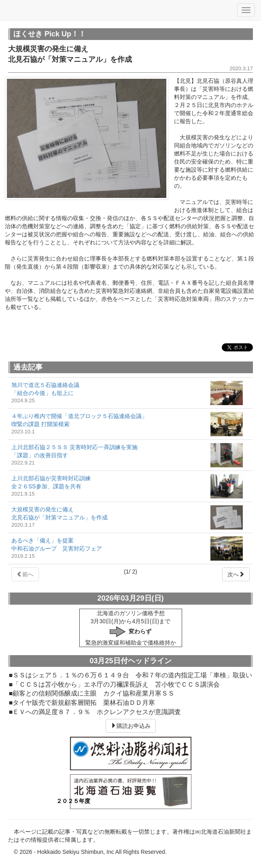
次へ (236, 574)
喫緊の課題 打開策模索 (40, 424)
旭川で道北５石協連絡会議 (45, 385)
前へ (25, 574)
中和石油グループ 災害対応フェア (57, 549)
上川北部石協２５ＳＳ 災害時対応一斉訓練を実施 (74, 447)
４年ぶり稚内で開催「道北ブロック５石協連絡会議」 (79, 416)
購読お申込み (131, 726)
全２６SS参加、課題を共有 (46, 486)
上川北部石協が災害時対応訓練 (51, 478)
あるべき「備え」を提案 (42, 540)
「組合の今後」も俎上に (42, 393)
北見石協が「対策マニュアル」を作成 (59, 517)
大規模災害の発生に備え (42, 509)
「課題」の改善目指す (40, 455)
